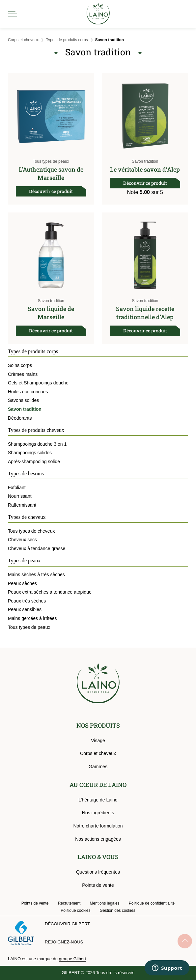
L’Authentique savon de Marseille (51, 173)
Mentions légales (105, 903)
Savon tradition (145, 161)
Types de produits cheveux (36, 430)
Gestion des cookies (118, 910)
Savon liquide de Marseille (51, 313)
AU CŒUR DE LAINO (98, 785)
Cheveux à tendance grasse (37, 548)
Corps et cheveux (23, 40)
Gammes (98, 767)
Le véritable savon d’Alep (145, 169)
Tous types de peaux (51, 161)
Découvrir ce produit (51, 191)
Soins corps (20, 365)
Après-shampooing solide (34, 462)
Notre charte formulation (98, 826)
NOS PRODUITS (98, 725)
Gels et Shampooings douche (38, 383)
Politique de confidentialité (152, 903)
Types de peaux (24, 560)
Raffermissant (22, 505)
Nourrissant (20, 496)
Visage (98, 741)
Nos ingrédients (98, 813)
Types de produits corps (67, 40)
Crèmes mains (23, 374)
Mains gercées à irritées (32, 618)
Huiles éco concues (28, 392)
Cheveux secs (22, 540)
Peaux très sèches (27, 601)
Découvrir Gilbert (67, 924)
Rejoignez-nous (64, 942)
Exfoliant (17, 488)
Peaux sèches (22, 583)
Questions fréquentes (98, 872)
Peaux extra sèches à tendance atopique (50, 592)
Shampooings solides (30, 453)
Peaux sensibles (25, 609)
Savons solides (23, 400)
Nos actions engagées (98, 839)
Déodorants (20, 418)
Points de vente (98, 885)
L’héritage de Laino (98, 800)
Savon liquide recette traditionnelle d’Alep (145, 313)
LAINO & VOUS (98, 857)
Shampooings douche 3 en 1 (37, 444)
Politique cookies (75, 910)
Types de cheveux (27, 517)
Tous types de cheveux (31, 531)
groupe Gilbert (72, 959)
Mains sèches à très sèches (36, 574)
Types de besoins (26, 474)
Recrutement (69, 903)
